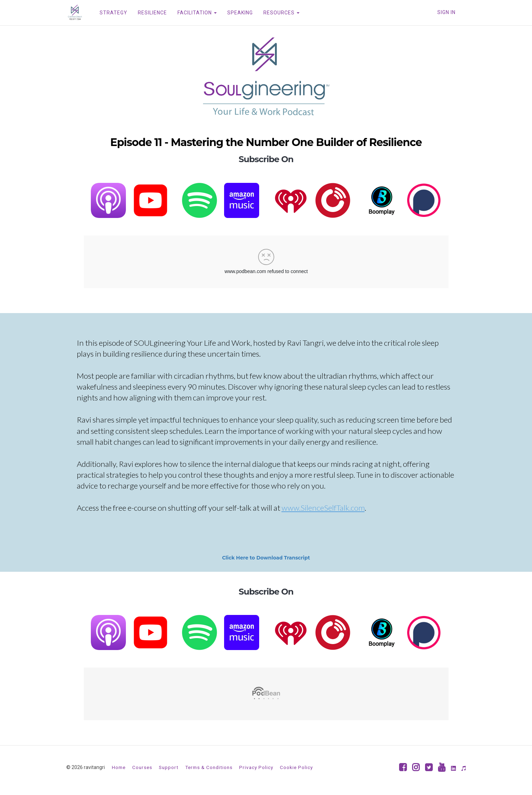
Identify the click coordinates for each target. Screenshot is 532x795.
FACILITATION (197, 13)
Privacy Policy (256, 767)
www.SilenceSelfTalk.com (323, 508)
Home (119, 767)
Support (169, 767)
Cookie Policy (296, 767)
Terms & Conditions (209, 767)
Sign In (446, 12)
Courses (142, 767)
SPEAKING (240, 13)
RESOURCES (281, 13)
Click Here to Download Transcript (266, 558)
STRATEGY (113, 13)
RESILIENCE (152, 13)
